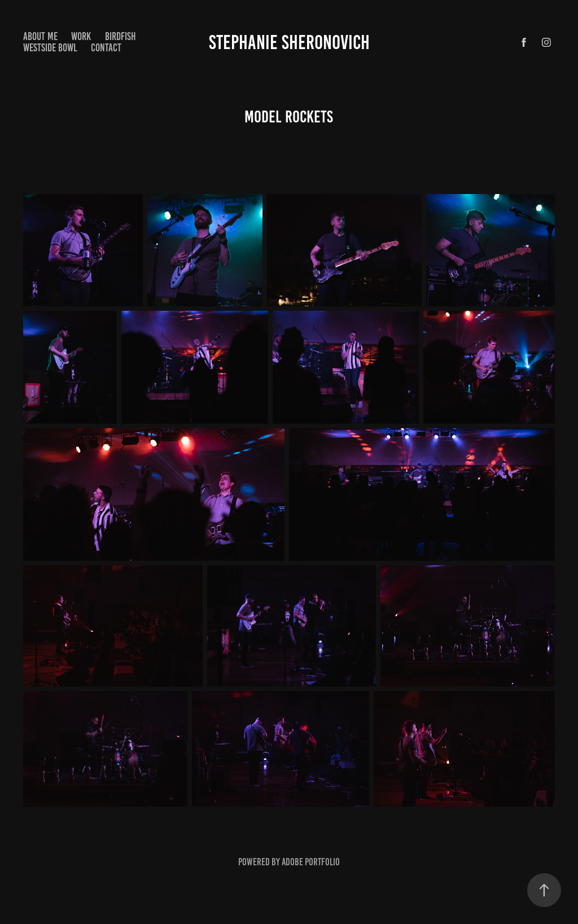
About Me (40, 36)
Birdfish (121, 36)
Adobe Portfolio (311, 862)
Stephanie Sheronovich (289, 42)
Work (81, 36)
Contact (106, 48)
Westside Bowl (50, 48)
